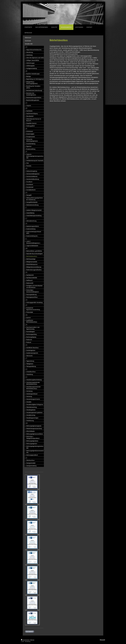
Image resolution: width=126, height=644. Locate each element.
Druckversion (25, 640)
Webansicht (102, 640)
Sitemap (32, 640)
